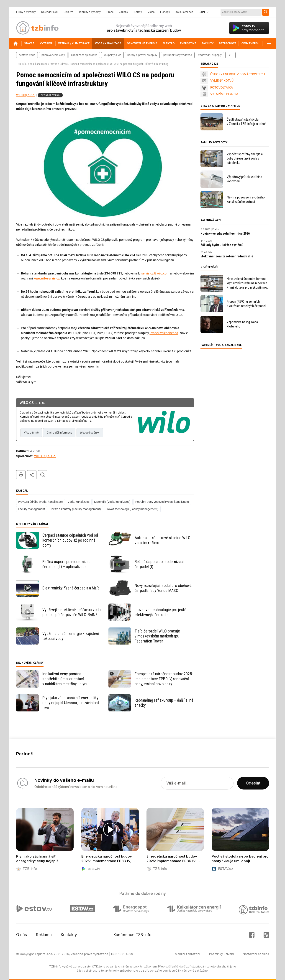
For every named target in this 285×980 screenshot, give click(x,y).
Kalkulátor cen (184, 12)
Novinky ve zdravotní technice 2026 (225, 234)
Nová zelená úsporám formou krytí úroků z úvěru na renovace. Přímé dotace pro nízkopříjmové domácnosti (248, 283)
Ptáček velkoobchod (164, 333)
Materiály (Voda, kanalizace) (112, 502)
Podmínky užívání (221, 954)
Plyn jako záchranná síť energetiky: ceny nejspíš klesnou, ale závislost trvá (71, 703)
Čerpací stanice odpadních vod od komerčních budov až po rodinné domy (70, 540)
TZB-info (21, 64)
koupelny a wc (112, 55)
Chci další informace (59, 433)
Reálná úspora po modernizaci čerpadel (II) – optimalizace (67, 564)
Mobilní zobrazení (187, 954)
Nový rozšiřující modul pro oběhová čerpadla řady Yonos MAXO (163, 588)
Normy (138, 12)
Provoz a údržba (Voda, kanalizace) (40, 502)
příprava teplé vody (53, 55)
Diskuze (68, 12)
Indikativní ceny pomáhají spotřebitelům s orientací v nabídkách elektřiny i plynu (65, 679)
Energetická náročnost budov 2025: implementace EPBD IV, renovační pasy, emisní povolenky (164, 679)
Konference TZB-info (132, 935)
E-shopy (165, 12)
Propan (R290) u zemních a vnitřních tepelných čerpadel (246, 304)
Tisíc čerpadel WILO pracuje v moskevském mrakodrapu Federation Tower (157, 636)
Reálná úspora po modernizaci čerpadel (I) (159, 564)
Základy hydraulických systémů (222, 245)
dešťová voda (27, 55)
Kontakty (69, 935)
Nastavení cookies (256, 954)
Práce (110, 12)
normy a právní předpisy (142, 55)
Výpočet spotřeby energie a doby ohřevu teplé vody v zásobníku (245, 158)
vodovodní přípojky (210, 55)
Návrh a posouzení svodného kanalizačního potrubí (246, 199)
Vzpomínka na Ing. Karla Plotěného (242, 324)
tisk (21, 475)
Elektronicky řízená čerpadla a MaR (71, 588)
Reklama (44, 935)
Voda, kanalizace (38, 64)
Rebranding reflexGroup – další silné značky (164, 703)
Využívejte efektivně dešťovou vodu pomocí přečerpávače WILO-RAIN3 (72, 612)
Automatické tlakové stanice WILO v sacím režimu (163, 540)
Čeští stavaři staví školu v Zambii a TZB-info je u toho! (246, 122)
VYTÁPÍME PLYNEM (224, 94)
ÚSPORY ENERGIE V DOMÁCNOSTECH (238, 74)
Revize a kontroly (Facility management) (75, 509)
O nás (22, 935)
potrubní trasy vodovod (178, 55)
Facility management (31, 509)
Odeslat (253, 783)
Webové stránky (90, 433)
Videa (151, 12)
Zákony (123, 12)
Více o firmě (31, 433)
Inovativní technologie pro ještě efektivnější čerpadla (160, 612)
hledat (43, 475)
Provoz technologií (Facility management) (132, 509)
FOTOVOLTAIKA (222, 87)
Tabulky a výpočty (90, 12)
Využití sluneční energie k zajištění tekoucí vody (71, 636)
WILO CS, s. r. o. (26, 95)
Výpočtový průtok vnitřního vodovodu (244, 179)
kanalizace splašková (84, 55)
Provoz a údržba (59, 64)
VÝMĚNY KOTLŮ (222, 81)
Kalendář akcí (50, 12)
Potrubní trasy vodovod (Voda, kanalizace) (162, 502)
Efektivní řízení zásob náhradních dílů (227, 256)
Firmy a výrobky (26, 12)
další (230, 55)
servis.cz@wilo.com (155, 273)
